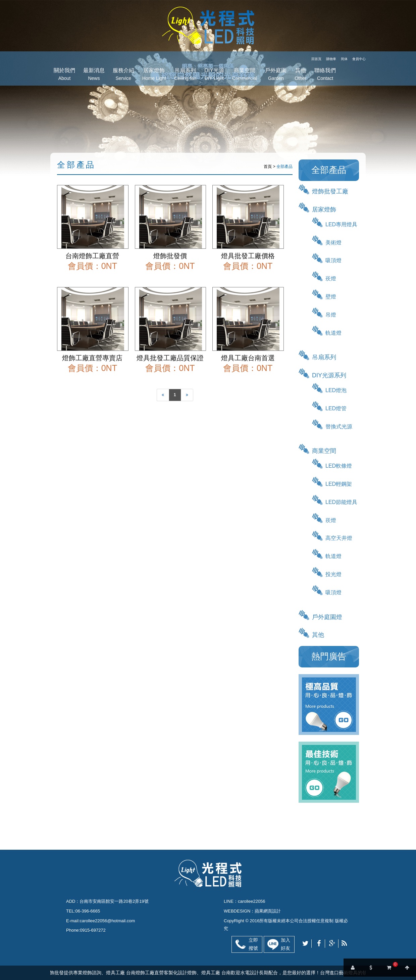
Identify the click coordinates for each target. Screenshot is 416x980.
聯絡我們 (325, 75)
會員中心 (359, 59)
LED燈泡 (336, 390)
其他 (300, 75)
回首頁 (316, 59)
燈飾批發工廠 (330, 191)
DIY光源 (214, 75)
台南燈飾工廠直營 (92, 256)
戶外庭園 (276, 75)
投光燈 (333, 574)
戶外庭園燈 (327, 617)
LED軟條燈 (339, 466)
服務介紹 (123, 75)
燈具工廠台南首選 (248, 358)
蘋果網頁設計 (268, 911)
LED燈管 (336, 408)
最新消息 (94, 75)
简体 (344, 59)
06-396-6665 (88, 911)
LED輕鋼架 (339, 484)
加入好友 (285, 944)
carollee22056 (252, 901)
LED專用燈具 (341, 224)
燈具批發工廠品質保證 (170, 358)
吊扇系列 (185, 75)
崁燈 (331, 278)
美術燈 (333, 243)
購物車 (331, 59)
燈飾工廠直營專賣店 (92, 358)
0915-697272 (93, 930)
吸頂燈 (333, 260)
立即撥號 (253, 944)
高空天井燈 (339, 538)
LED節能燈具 (341, 502)
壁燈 (331, 297)
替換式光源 (339, 427)
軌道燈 (333, 333)
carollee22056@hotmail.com (107, 921)
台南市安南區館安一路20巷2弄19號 (114, 901)
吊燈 (331, 315)
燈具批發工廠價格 (248, 256)
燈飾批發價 (170, 256)
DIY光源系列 (329, 375)
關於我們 (64, 75)
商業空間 (245, 75)
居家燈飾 (154, 75)
